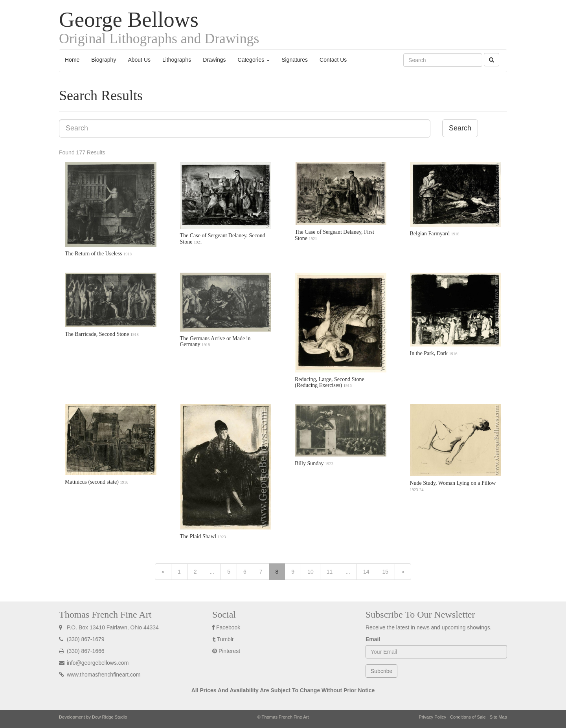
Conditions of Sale (468, 717)
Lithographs (177, 60)
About (139, 60)
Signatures (295, 60)
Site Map (498, 717)
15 (386, 572)
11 (330, 572)
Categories (254, 60)
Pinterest (229, 651)
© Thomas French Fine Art (283, 717)
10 (311, 572)
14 (366, 572)
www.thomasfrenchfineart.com (100, 675)
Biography (104, 60)
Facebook (228, 627)
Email (373, 639)
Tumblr (225, 639)
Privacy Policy (432, 717)
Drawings (214, 60)
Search (460, 128)
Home (72, 60)
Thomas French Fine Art (105, 614)
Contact (333, 60)
